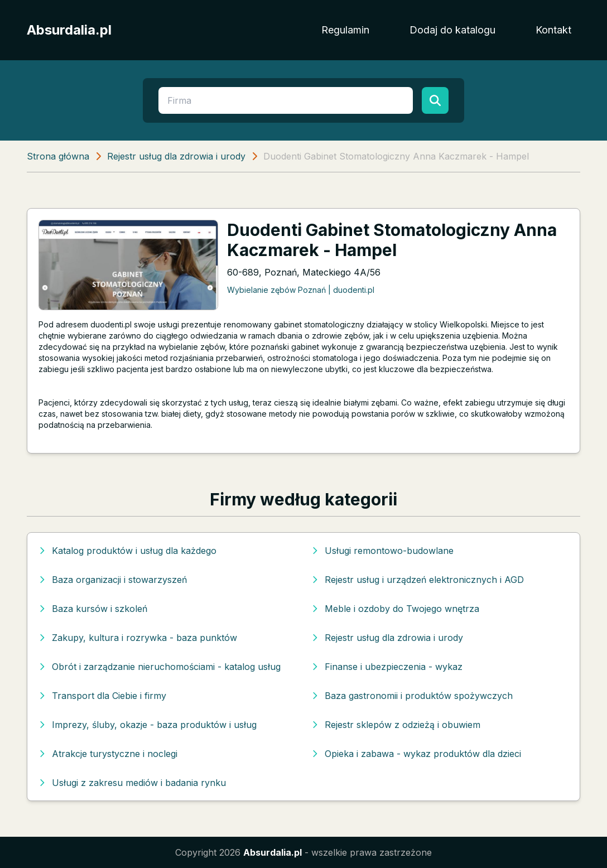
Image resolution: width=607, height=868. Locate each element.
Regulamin (345, 30)
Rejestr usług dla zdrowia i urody (176, 156)
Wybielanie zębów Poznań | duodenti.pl (301, 290)
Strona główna (58, 156)
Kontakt (553, 30)
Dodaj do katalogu (452, 30)
